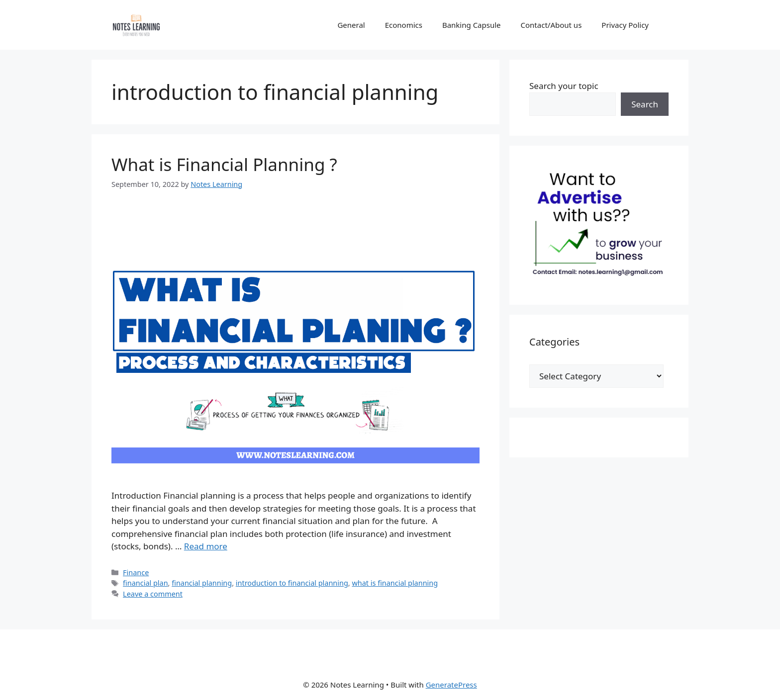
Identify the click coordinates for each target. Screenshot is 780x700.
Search (645, 104)
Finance (136, 572)
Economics (404, 25)
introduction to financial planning (292, 583)
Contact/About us (551, 25)
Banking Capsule (472, 25)
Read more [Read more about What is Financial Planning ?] (206, 546)
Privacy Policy (625, 25)
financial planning (202, 583)
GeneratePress (451, 685)
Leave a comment (153, 594)
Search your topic (564, 86)
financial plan (146, 583)
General (351, 25)
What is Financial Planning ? (224, 164)
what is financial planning (395, 583)
